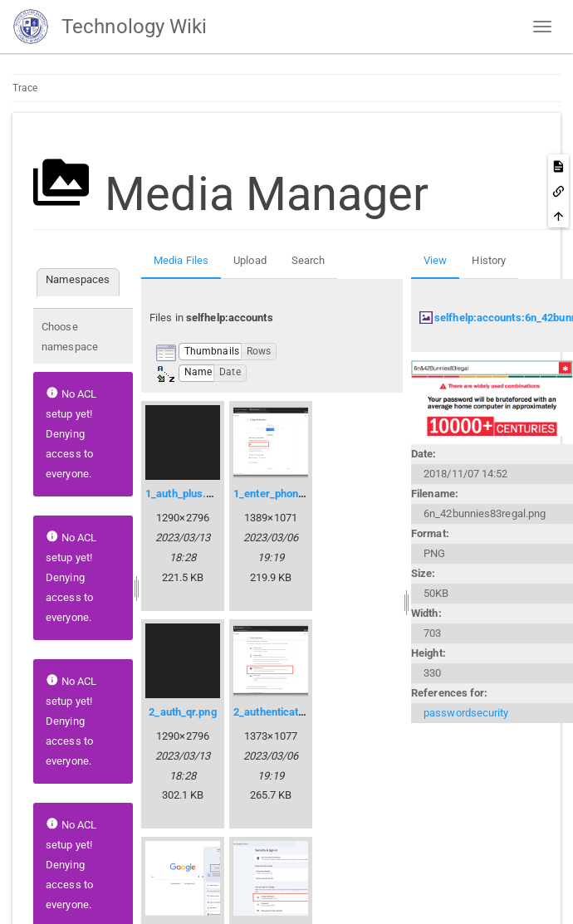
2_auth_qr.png (182, 712)
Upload (250, 260)
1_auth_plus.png (185, 494)
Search (309, 260)
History (489, 260)
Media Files (181, 260)
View (435, 260)
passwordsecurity (466, 713)
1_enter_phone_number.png (300, 494)
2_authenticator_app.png (293, 712)
